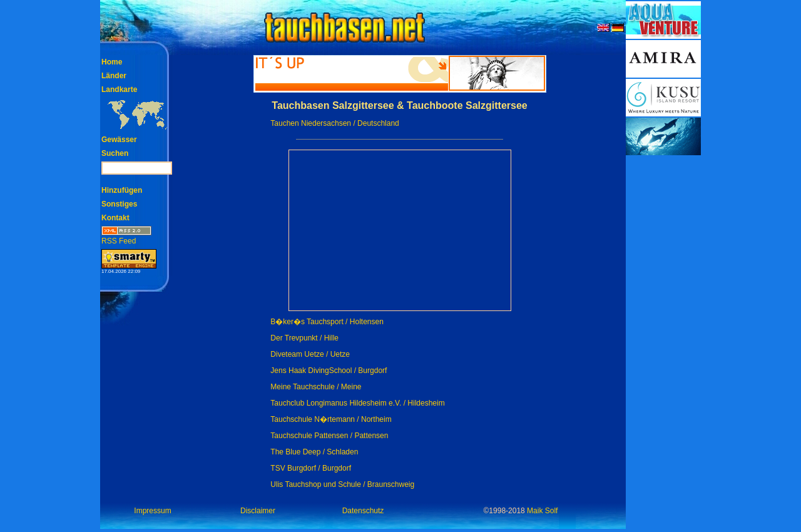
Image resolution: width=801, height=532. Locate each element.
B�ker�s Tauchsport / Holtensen (327, 322)
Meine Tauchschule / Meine (316, 387)
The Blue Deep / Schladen (314, 452)
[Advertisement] (663, 344)
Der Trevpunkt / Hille (304, 338)
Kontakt (115, 218)
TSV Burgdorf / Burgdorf (311, 468)
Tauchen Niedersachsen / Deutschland (334, 123)
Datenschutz (363, 511)
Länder (114, 76)
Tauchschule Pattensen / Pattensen (329, 436)
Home (112, 62)
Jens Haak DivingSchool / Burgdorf (329, 371)
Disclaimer (258, 511)
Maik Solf (542, 511)
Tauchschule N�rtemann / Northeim (331, 419)
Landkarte (119, 90)
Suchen (115, 153)
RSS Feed (126, 237)
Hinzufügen (122, 190)
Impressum (152, 511)
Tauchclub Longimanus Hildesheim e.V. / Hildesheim (357, 403)
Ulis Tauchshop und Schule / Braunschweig (342, 484)
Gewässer (119, 140)
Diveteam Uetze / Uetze (310, 354)
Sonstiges (119, 204)
